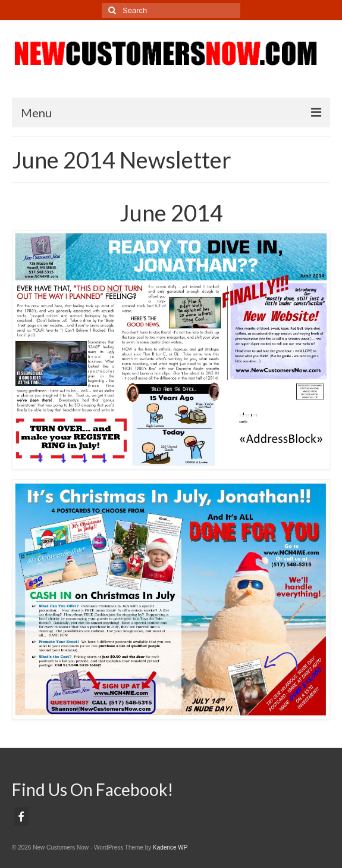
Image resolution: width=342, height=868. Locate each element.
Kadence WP (170, 847)
